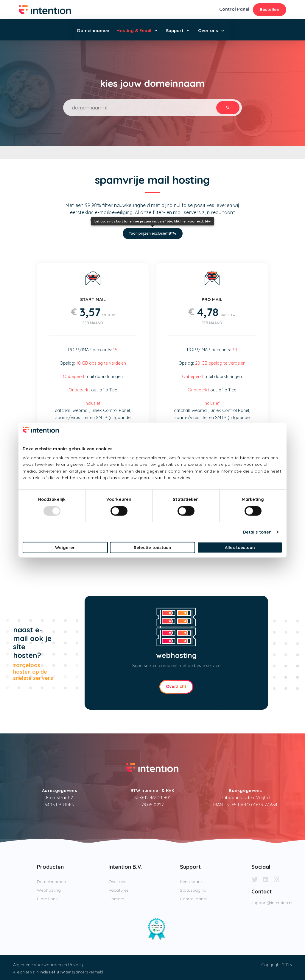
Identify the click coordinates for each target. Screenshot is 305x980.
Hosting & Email (134, 30)
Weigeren (65, 548)
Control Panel (234, 9)
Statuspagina (193, 890)
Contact (116, 899)
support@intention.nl (272, 903)
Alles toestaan (240, 548)
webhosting (176, 655)
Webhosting (49, 890)
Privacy (76, 965)
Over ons (208, 30)
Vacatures (119, 890)
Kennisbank (191, 882)
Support (175, 30)
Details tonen (257, 532)
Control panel (193, 899)
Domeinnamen (93, 30)
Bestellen (270, 10)
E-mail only (48, 899)
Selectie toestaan (152, 548)
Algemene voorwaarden (37, 965)
